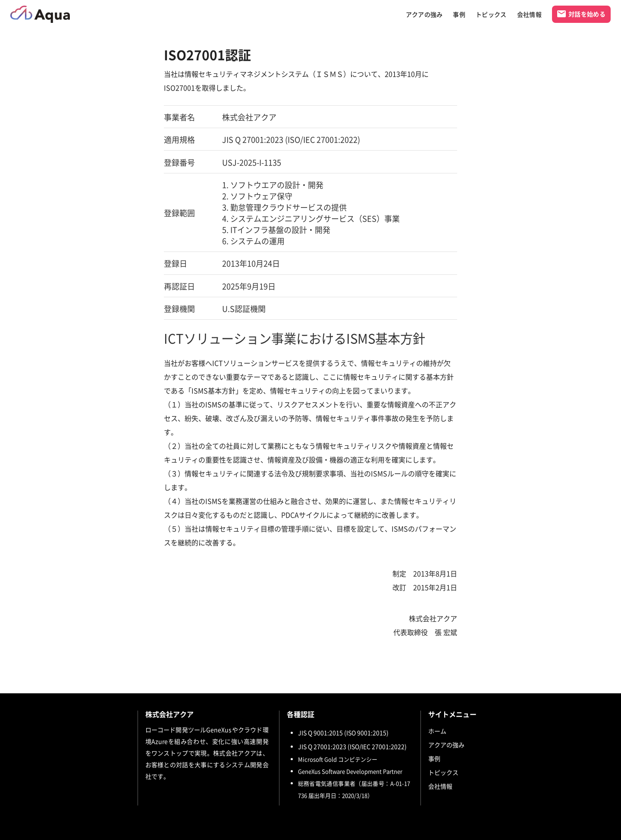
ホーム (437, 731)
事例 (459, 14)
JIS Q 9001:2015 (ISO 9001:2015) (343, 733)
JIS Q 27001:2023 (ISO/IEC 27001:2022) (352, 746)
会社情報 (529, 14)
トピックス (491, 14)
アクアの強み (424, 14)
